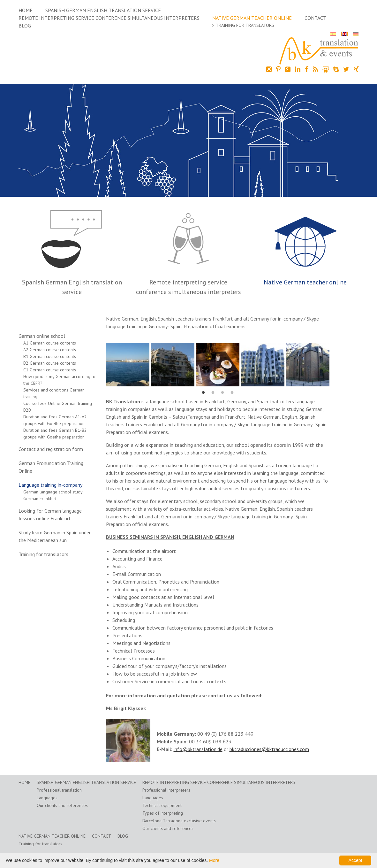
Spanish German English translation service (103, 10)
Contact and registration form (51, 449)
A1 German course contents (50, 343)
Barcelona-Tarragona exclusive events (179, 821)
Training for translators (245, 25)
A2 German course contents (50, 350)
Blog (25, 26)
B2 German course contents (50, 363)
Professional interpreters (166, 790)
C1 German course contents (50, 370)
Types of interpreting (163, 813)
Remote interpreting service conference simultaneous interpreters (109, 18)
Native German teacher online (252, 18)
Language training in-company (50, 485)
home (26, 10)
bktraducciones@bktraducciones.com (269, 749)
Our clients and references (62, 805)
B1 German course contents (50, 356)
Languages (47, 798)
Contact (315, 18)
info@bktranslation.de (198, 749)
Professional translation (59, 790)
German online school (42, 336)
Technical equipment (162, 805)
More (214, 860)
